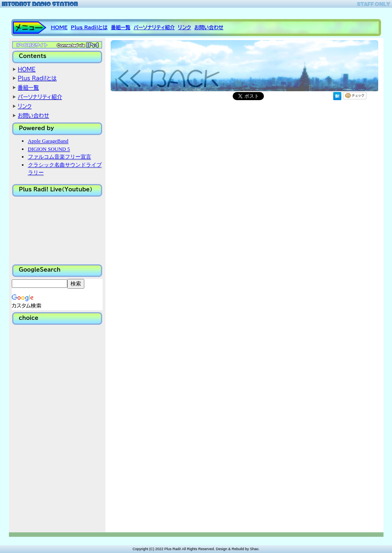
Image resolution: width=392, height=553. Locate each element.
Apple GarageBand (48, 141)
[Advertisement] (52, 428)
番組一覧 (120, 27)
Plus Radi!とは (89, 27)
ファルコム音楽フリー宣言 (60, 157)
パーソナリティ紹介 (154, 27)
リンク (184, 27)
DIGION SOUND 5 (49, 149)
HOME (59, 27)
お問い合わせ (209, 27)
